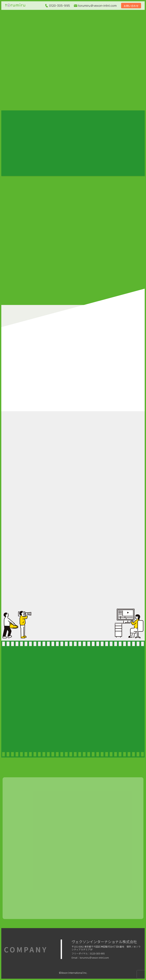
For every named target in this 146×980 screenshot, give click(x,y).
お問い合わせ (131, 6)
